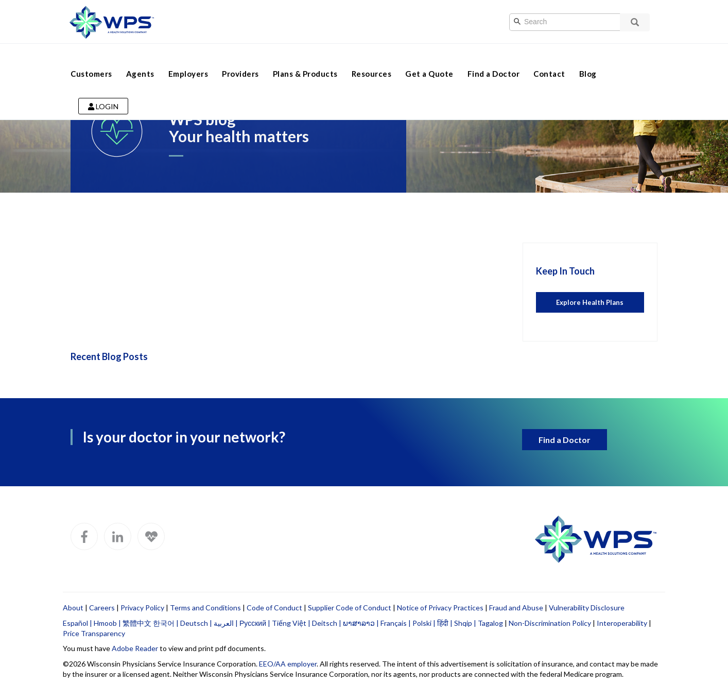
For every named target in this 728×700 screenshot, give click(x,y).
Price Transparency (94, 633)
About (73, 608)
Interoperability (622, 623)
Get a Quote (429, 61)
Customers (91, 61)
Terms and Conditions (205, 608)
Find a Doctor (494, 61)
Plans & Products (305, 61)
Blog (588, 61)
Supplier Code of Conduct (350, 608)
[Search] (575, 22)
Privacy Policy (142, 608)
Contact (549, 61)
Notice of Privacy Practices (440, 608)
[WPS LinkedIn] (118, 536)
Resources (372, 61)
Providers (240, 61)
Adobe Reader (135, 648)
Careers (102, 608)
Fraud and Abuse (516, 608)
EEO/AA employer (288, 664)
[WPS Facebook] (84, 536)
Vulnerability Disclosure (587, 608)
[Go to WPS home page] (112, 21)
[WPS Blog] (151, 536)
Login (103, 93)
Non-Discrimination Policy (550, 623)
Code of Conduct (274, 608)
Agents (140, 61)
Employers (188, 61)
